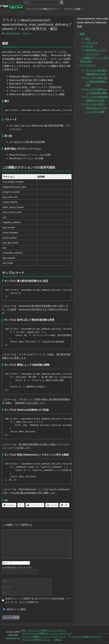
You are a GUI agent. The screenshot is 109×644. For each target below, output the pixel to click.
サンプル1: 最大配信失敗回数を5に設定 (96, 72)
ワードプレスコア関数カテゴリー (44, 9)
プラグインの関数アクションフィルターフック (44, 636)
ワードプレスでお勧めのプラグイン (85, 636)
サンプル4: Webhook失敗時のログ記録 (97, 99)
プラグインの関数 (74, 9)
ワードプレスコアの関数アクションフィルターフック (47, 633)
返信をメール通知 (14, 609)
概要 (82, 34)
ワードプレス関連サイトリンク (36, 640)
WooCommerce (12, 33)
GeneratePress (13, 638)
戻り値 (89, 46)
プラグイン (27, 33)
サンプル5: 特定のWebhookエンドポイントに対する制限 (97, 108)
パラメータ (92, 43)
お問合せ (58, 640)
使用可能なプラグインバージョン (96, 52)
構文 (88, 39)
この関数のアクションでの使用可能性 (94, 60)
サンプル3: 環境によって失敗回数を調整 (96, 91)
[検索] (62, 2)
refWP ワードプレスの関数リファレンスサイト (43, 630)
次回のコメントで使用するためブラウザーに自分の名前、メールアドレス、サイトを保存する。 (38, 600)
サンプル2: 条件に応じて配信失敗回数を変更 (96, 81)
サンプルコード (88, 65)
